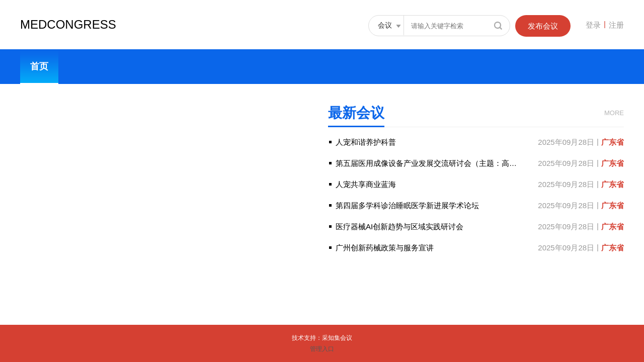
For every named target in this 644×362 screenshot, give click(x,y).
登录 (593, 25)
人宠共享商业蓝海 (366, 186)
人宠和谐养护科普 (366, 144)
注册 (616, 25)
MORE (614, 113)
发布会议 (543, 26)
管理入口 (322, 349)
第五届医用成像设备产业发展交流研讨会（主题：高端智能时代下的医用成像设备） (475, 165)
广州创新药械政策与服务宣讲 (385, 250)
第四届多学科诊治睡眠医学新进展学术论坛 (407, 207)
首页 (39, 66)
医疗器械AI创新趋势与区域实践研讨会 (399, 229)
